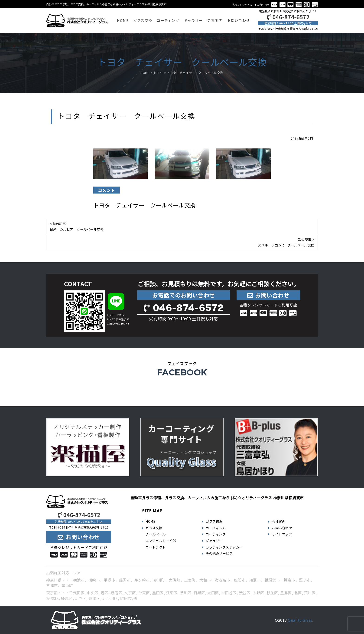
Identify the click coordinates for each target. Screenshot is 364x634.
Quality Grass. (301, 620)
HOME (123, 20)
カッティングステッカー (224, 547)
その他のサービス (219, 553)
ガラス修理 (214, 521)
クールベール (156, 534)
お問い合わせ (239, 20)
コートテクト (156, 547)
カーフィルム (216, 528)
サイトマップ (282, 534)
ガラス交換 (143, 20)
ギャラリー (193, 20)
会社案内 (215, 20)
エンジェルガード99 (161, 541)
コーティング (168, 20)
